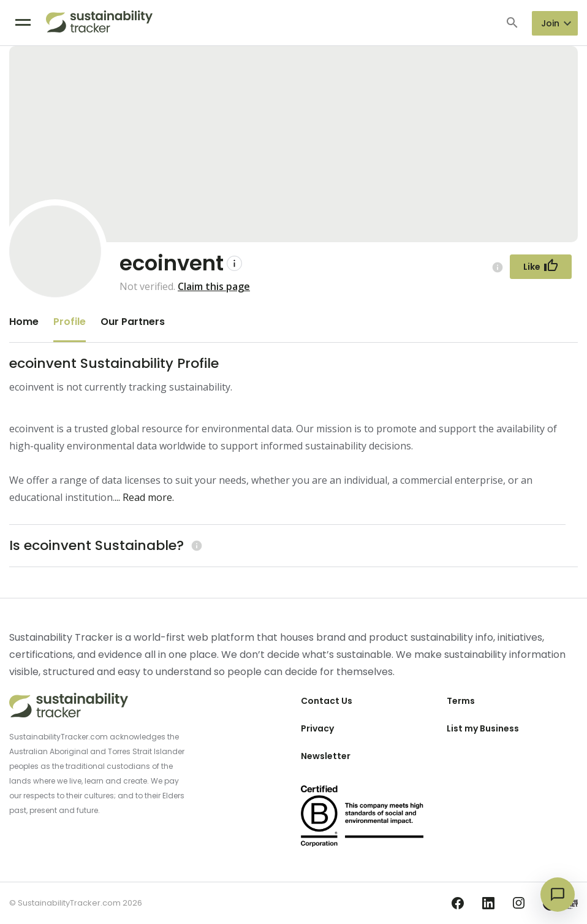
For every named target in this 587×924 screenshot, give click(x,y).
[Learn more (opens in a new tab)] (195, 545)
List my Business (483, 728)
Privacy (317, 728)
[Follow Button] (541, 267)
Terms (461, 701)
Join (550, 23)
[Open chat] (558, 895)
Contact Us (327, 701)
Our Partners (133, 322)
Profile (70, 322)
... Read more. (144, 497)
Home (24, 322)
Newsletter (326, 756)
